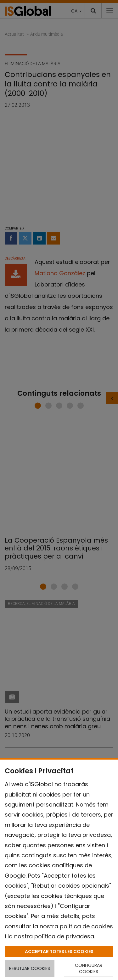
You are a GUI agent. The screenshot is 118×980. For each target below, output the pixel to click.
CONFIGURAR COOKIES (89, 968)
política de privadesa (64, 936)
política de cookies (86, 926)
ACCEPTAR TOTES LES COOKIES (59, 952)
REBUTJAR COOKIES (30, 968)
